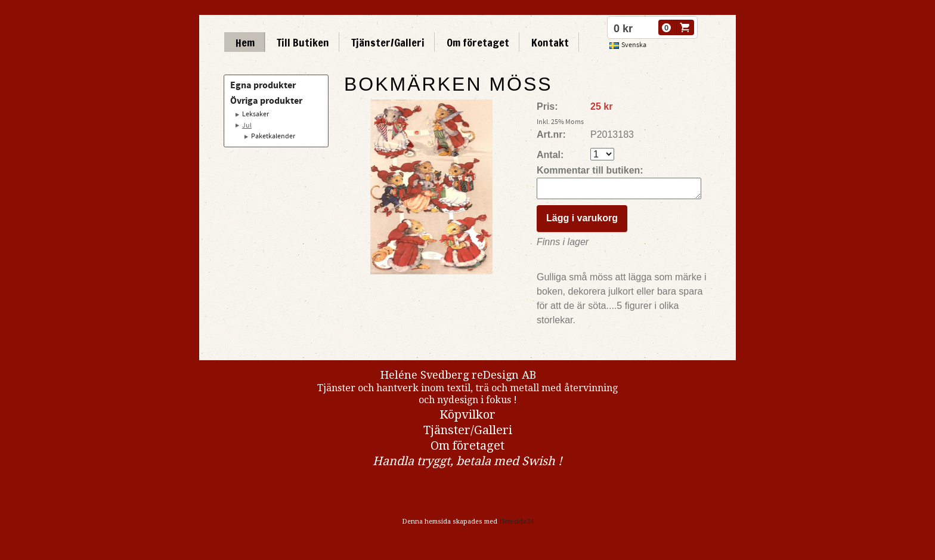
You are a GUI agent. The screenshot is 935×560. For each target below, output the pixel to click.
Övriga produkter (266, 101)
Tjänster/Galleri (388, 42)
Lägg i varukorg (582, 222)
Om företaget (478, 42)
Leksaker (256, 114)
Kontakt (550, 42)
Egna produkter (263, 85)
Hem (245, 42)
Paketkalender (273, 136)
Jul (247, 126)
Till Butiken (303, 42)
